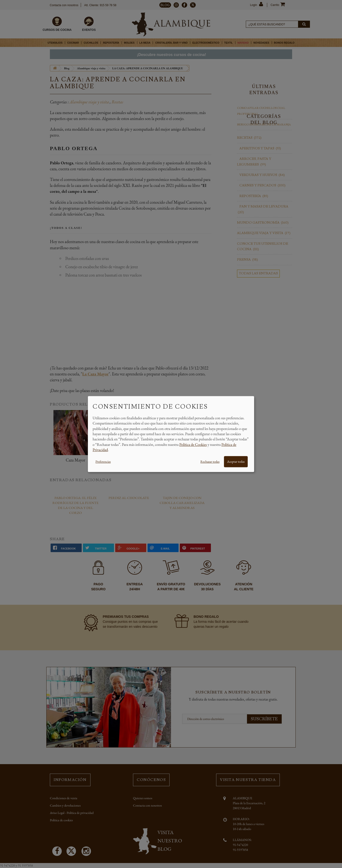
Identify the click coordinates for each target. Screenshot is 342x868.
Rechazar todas (210, 462)
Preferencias (103, 462)
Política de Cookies (193, 445)
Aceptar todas (236, 462)
